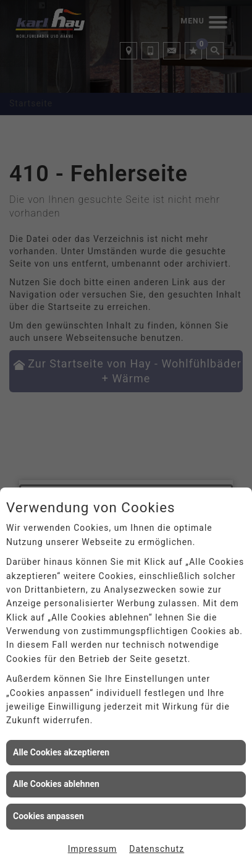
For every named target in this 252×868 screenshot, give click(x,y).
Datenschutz (157, 849)
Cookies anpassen (48, 816)
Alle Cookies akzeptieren (61, 752)
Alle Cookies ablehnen (56, 784)
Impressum (92, 849)
